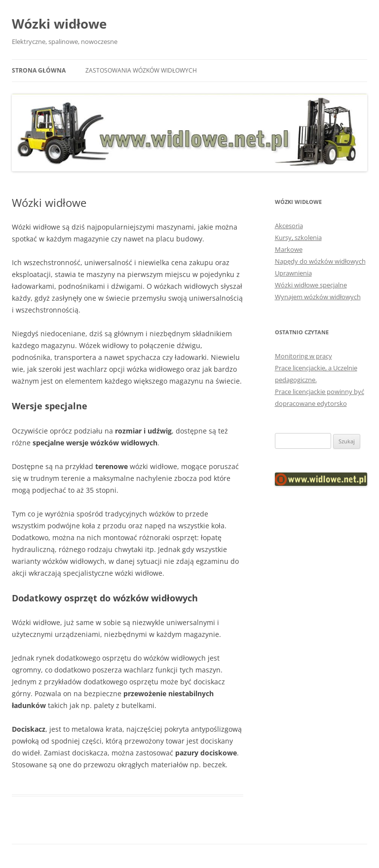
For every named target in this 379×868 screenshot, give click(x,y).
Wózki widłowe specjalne (311, 285)
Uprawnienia (293, 273)
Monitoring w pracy (303, 356)
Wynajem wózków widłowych (318, 297)
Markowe (289, 249)
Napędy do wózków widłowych (320, 261)
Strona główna (39, 70)
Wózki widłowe (59, 24)
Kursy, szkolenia (298, 237)
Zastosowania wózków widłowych (141, 70)
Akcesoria (289, 226)
